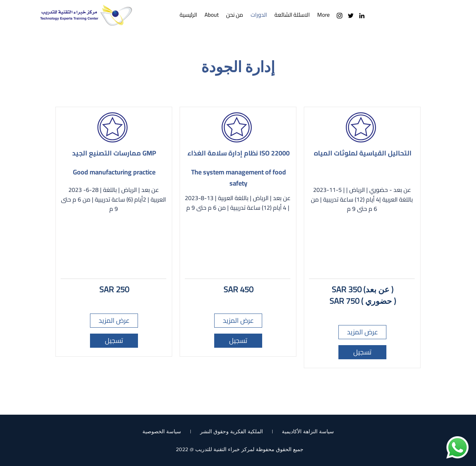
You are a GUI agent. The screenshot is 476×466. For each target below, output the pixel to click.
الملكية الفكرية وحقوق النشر (231, 431)
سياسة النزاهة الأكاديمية (308, 431)
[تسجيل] (114, 341)
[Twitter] (351, 16)
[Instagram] (340, 16)
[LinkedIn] (362, 16)
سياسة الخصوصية (162, 431)
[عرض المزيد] (114, 321)
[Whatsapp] (457, 447)
